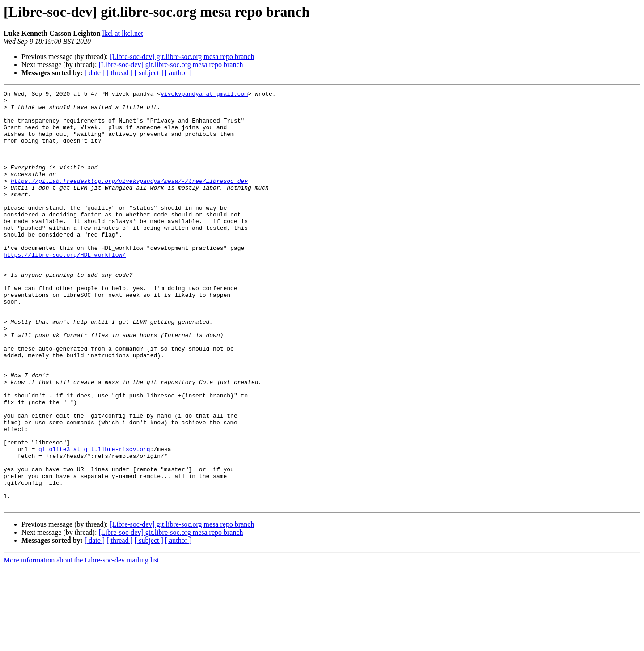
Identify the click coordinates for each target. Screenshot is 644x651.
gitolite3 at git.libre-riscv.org (94, 521)
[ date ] (95, 73)
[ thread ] (120, 73)
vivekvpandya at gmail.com (204, 95)
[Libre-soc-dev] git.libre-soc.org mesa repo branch (182, 57)
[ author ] (178, 73)
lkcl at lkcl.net (123, 33)
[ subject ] (149, 73)
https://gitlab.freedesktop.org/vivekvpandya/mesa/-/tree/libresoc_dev (129, 199)
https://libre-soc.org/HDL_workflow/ (65, 288)
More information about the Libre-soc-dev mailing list (81, 643)
